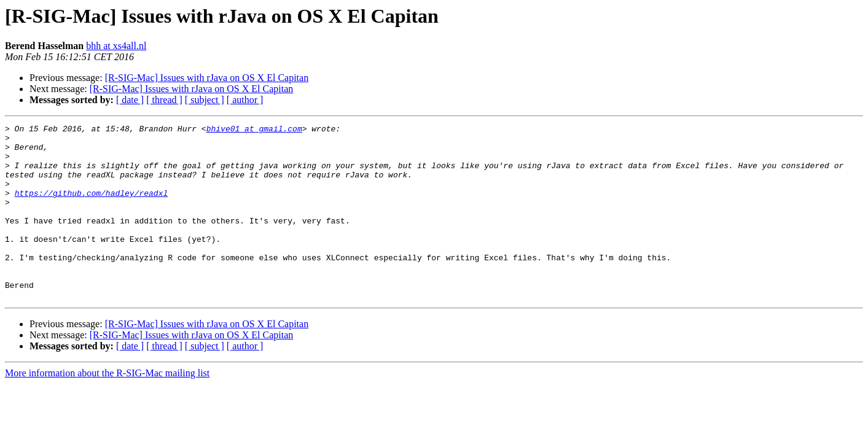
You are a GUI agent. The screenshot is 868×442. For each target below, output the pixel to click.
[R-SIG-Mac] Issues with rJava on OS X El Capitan (207, 78)
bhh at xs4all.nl (116, 46)
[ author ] (245, 100)
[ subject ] (205, 100)
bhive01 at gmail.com (254, 130)
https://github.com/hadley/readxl (92, 207)
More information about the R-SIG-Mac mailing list (107, 408)
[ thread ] (164, 100)
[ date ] (130, 100)
